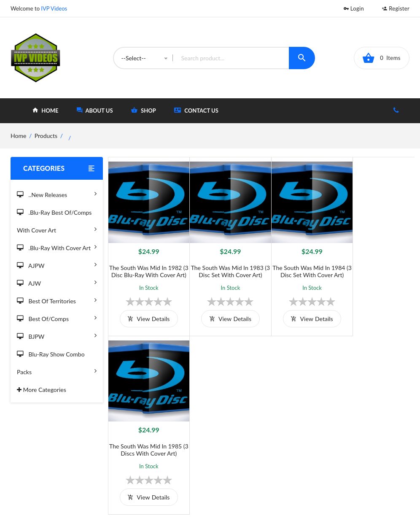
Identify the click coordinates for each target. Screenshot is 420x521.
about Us (95, 110)
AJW (57, 282)
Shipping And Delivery (175, 439)
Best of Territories (57, 300)
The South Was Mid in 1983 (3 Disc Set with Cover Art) (223, 266)
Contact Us (196, 110)
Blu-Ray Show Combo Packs (57, 364)
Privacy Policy (164, 453)
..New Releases (57, 193)
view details (146, 321)
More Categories (42, 390)
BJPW (57, 335)
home (45, 110)
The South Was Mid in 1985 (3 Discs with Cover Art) (376, 266)
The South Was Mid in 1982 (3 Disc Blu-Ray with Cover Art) (146, 270)
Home (240, 425)
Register (396, 8)
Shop (238, 439)
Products (46, 136)
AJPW (57, 264)
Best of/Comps (57, 317)
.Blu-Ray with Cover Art (57, 247)
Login (354, 8)
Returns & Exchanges (174, 467)
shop (144, 110)
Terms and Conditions (175, 425)
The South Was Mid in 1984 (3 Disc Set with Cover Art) (299, 266)
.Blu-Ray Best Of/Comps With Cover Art (57, 223)
